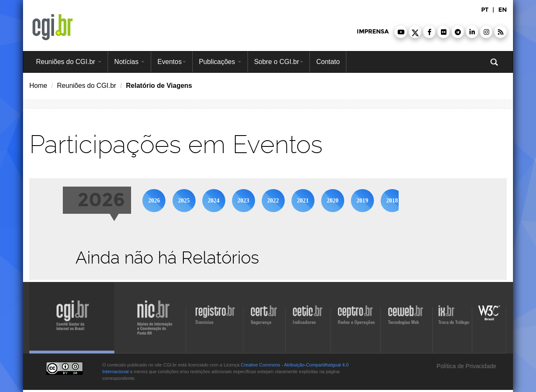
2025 (184, 201)
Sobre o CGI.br (279, 62)
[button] (401, 32)
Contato (328, 62)
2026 (154, 201)
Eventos (172, 62)
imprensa (373, 32)
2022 (273, 201)
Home (38, 86)
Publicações (220, 62)
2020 (332, 201)
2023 (243, 201)
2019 (362, 201)
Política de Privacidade (466, 366)
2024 (214, 201)
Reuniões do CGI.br (69, 62)
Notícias (129, 62)
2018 (392, 201)
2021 (303, 201)
